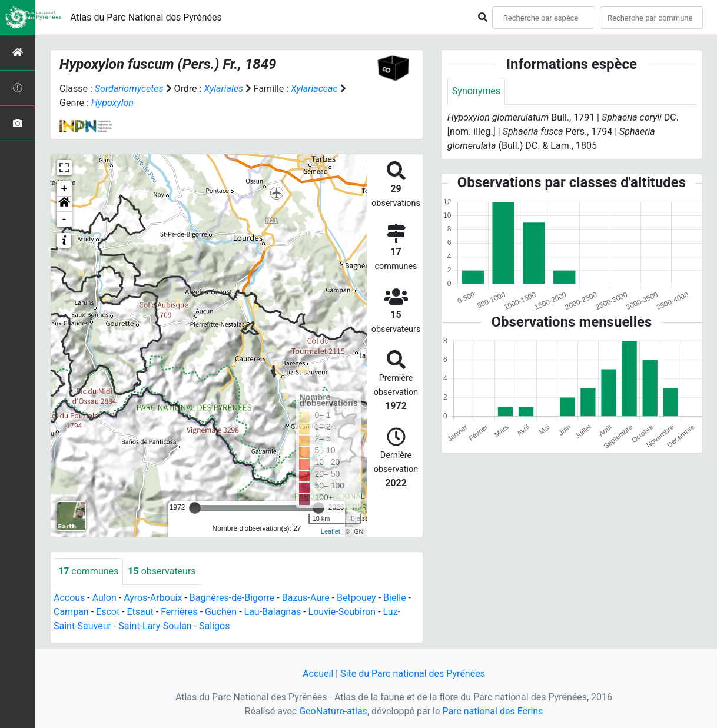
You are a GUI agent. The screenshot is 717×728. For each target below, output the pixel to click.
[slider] (195, 508)
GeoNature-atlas (333, 711)
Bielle (395, 598)
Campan (71, 612)
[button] (64, 204)
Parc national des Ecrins (492, 711)
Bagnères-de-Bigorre (232, 598)
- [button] (64, 220)
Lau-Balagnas (273, 612)
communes (88, 571)
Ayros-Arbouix (153, 598)
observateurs (162, 571)
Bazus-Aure (306, 598)
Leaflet (331, 531)
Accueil (318, 674)
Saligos (214, 626)
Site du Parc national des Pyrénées (413, 674)
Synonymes (476, 91)
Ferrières (179, 612)
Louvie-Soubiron (342, 612)
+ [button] (64, 189)
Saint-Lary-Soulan (155, 626)
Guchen (221, 612)
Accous (69, 598)
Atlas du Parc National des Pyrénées (146, 17)
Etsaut (140, 612)
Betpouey (356, 598)
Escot (108, 612)
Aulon (104, 598)
